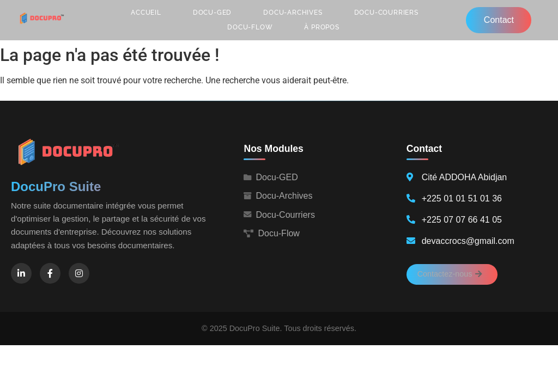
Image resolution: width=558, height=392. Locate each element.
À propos (322, 27)
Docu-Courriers (386, 13)
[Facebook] (50, 273)
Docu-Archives (293, 13)
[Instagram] (79, 273)
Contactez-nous (450, 274)
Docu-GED (212, 13)
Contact (499, 20)
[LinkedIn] (21, 273)
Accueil (146, 13)
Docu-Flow (250, 27)
